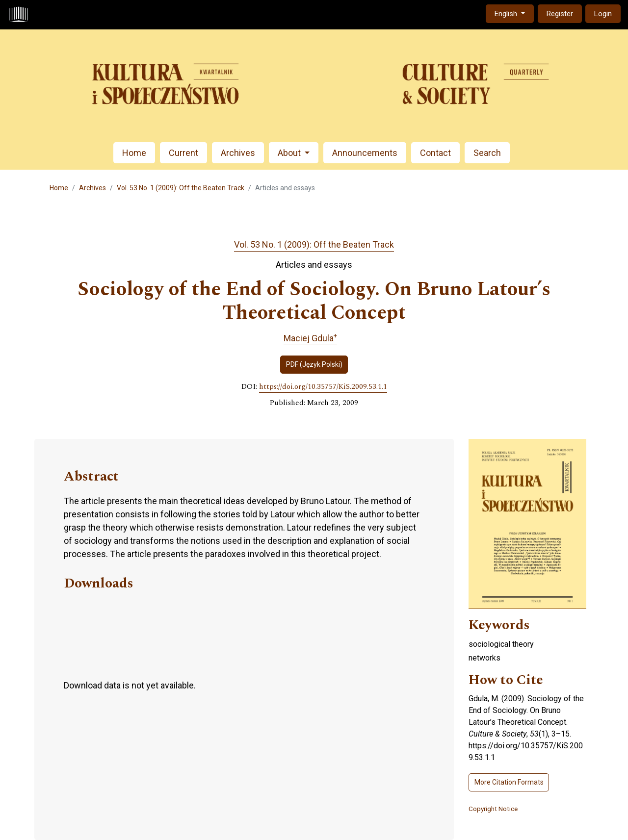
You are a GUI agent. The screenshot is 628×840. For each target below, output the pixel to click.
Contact (435, 153)
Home (134, 153)
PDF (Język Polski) (314, 364)
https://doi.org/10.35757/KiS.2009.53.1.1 (323, 387)
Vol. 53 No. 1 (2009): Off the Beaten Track (181, 188)
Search (487, 153)
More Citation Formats (509, 782)
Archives (238, 153)
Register (560, 14)
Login (603, 14)
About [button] (290, 153)
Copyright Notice (493, 809)
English (514, 13)
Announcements (365, 153)
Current (183, 153)
